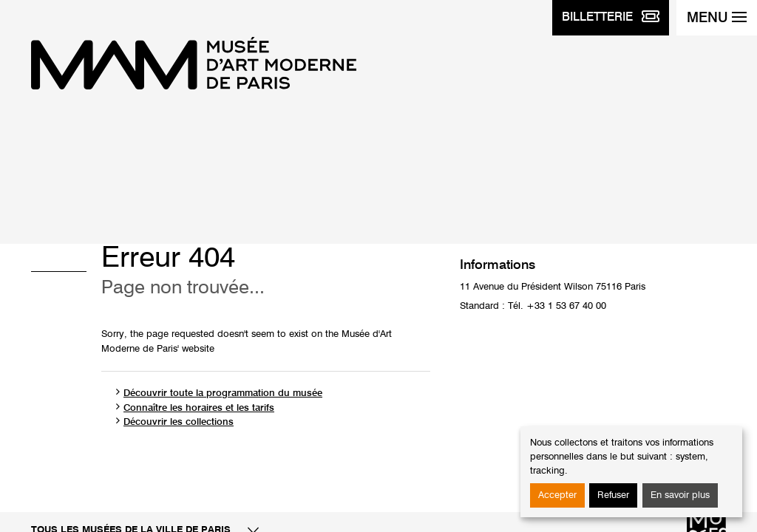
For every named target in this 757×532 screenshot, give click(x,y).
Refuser (613, 495)
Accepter (557, 495)
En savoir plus (680, 495)
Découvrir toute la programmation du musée (223, 393)
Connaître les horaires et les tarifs (199, 408)
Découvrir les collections (179, 422)
